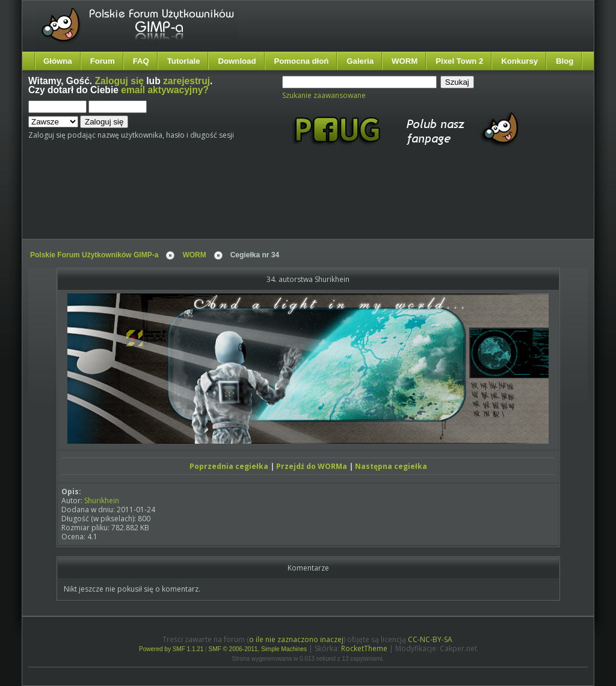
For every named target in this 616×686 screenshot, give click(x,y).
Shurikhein (102, 501)
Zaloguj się (119, 81)
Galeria (360, 61)
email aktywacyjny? (165, 90)
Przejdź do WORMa (312, 466)
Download (237, 61)
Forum (103, 61)
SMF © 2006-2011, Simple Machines (258, 649)
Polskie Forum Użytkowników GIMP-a (94, 255)
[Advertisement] (254, 203)
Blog (565, 61)
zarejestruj (186, 81)
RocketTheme (364, 648)
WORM (405, 61)
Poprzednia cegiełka (229, 466)
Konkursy (519, 61)
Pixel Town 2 (459, 61)
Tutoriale (184, 61)
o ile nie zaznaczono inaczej (296, 639)
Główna (58, 61)
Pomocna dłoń (302, 61)
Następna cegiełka (391, 466)
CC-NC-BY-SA (430, 639)
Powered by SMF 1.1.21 (171, 649)
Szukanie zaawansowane (324, 95)
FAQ (141, 61)
